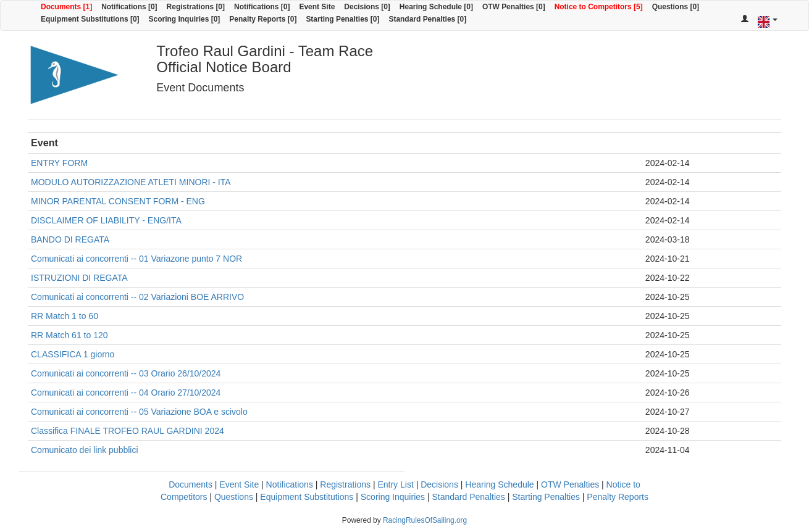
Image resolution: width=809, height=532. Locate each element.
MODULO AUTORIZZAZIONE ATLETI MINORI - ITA (131, 182)
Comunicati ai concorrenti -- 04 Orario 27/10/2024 (126, 393)
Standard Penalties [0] (427, 19)
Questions (234, 497)
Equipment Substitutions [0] (90, 19)
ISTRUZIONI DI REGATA (79, 278)
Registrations (345, 484)
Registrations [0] (196, 7)
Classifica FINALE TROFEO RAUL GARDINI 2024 (128, 431)
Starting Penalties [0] (342, 19)
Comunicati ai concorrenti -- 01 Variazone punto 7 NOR (136, 259)
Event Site (317, 7)
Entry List (395, 484)
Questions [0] (676, 7)
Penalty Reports (618, 497)
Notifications (290, 484)
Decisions (439, 484)
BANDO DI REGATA (70, 239)
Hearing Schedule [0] (436, 7)
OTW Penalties (570, 484)
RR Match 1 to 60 (65, 316)
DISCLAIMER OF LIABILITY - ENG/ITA (106, 220)
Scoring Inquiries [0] (185, 19)
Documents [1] (66, 7)
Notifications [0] (129, 7)
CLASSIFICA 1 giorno (73, 354)
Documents (191, 484)
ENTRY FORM (59, 163)
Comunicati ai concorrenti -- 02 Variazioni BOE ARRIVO (137, 297)
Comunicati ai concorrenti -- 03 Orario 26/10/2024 (126, 373)
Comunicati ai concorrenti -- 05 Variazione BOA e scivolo (139, 412)
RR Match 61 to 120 (69, 335)
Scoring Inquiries (393, 497)
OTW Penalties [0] (514, 7)
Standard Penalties (468, 497)
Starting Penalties (546, 497)
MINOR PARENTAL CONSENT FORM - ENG (118, 201)
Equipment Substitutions (307, 497)
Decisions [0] (367, 7)
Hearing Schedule (499, 484)
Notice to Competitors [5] (599, 7)
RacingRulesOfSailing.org (425, 520)
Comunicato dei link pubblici (85, 450)
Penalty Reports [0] (263, 19)
